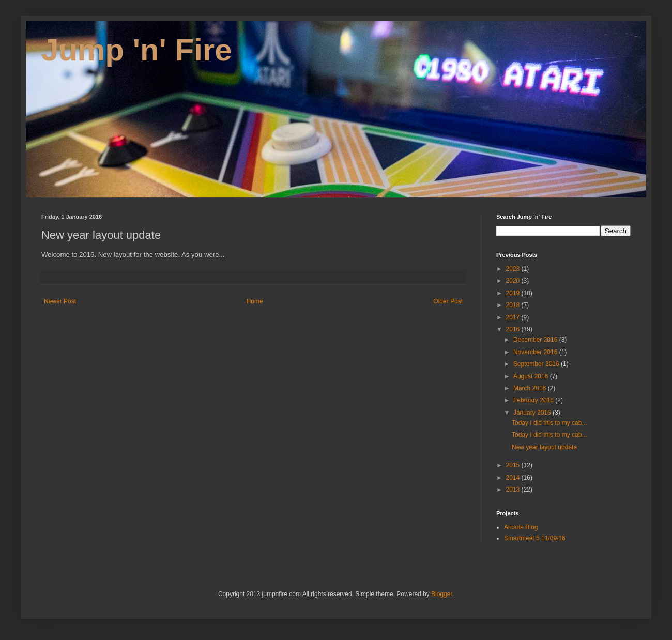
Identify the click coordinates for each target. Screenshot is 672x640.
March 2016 (531, 388)
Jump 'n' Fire (137, 50)
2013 (514, 490)
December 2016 (536, 340)
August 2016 (532, 376)
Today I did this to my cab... (549, 423)
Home (255, 301)
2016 (514, 329)
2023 (514, 269)
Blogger (442, 594)
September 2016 (537, 364)
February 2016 (534, 400)
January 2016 (533, 413)
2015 (514, 465)
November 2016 (536, 352)
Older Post (448, 301)
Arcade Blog (521, 527)
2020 (514, 281)
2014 (514, 478)
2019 (514, 293)
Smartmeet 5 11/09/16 (535, 538)
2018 (514, 305)
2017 (514, 317)
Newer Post (60, 301)
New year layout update (544, 447)
